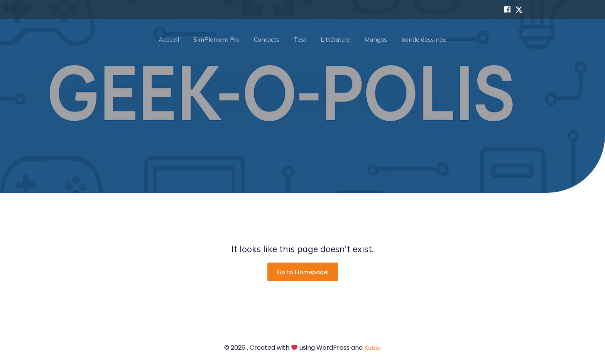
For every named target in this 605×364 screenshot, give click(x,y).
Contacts (267, 39)
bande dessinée (424, 39)
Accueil (169, 39)
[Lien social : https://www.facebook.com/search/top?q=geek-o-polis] (505, 10)
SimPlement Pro (216, 39)
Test (300, 39)
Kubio (373, 347)
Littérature (335, 39)
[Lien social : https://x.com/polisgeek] (517, 10)
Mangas (376, 39)
